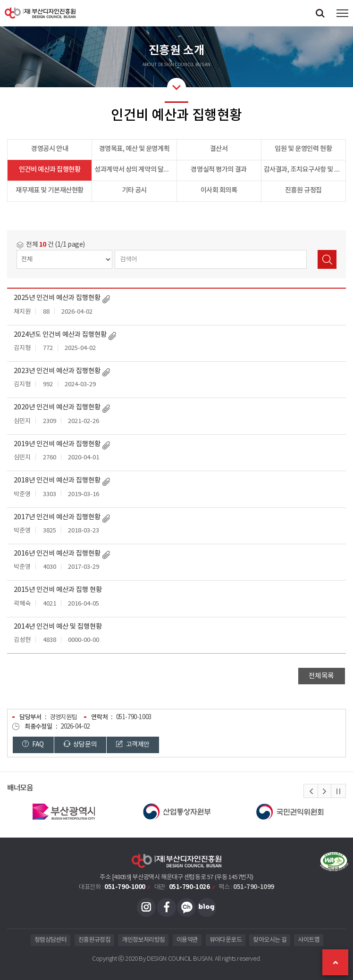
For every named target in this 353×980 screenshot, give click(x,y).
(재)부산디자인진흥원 (40, 13)
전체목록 (321, 676)
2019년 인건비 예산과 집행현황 (57, 444)
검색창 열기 (320, 13)
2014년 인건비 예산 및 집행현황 (58, 627)
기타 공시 (134, 190)
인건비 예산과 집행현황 (50, 170)
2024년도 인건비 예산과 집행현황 (60, 335)
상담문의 (80, 744)
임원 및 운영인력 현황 (303, 149)
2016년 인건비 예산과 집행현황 (57, 554)
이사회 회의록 (219, 190)
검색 (327, 259)
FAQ (33, 744)
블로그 (207, 907)
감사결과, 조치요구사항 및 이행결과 (305, 170)
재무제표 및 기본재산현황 (50, 190)
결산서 (219, 149)
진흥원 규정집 (303, 190)
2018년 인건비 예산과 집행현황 (57, 481)
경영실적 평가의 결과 (219, 170)
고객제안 (133, 744)
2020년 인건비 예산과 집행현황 (57, 407)
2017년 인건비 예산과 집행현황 (57, 517)
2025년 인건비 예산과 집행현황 (57, 298)
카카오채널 (186, 907)
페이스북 (167, 907)
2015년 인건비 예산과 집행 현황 (58, 590)
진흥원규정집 (94, 940)
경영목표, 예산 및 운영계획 (134, 149)
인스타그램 (146, 907)
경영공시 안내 (50, 149)
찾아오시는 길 (269, 940)
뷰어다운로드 (226, 940)
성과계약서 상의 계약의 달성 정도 (135, 170)
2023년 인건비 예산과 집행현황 (57, 371)
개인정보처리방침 (143, 940)
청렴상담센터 (50, 940)
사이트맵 (308, 940)
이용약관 (187, 940)
